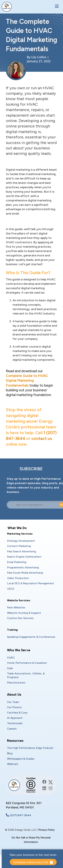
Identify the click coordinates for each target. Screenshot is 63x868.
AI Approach (15, 718)
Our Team (13, 702)
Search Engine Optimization (24, 557)
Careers (12, 729)
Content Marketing (19, 546)
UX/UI (11, 589)
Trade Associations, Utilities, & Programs (26, 675)
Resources (15, 741)
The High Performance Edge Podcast (30, 748)
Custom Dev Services (20, 618)
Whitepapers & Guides (21, 759)
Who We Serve (19, 650)
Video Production (18, 578)
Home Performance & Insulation (27, 663)
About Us (14, 695)
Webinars (13, 764)
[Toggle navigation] (56, 6)
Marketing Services (20, 534)
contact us (42, 438)
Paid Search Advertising (22, 551)
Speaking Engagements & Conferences (31, 637)
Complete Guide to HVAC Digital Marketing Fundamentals (27, 380)
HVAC (11, 658)
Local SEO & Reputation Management (31, 583)
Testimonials (15, 723)
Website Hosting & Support (24, 613)
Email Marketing (17, 562)
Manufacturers (16, 683)
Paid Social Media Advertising (25, 573)
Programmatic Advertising (23, 567)
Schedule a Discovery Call (31, 862)
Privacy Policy (47, 830)
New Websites (16, 607)
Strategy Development (21, 541)
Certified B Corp (17, 713)
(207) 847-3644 (20, 815)
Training (12, 630)
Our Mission (14, 707)
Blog (10, 753)
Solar (10, 668)
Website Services (19, 600)
